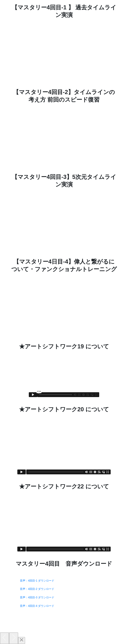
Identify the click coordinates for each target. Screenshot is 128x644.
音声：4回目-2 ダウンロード (37, 589)
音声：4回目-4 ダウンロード (37, 606)
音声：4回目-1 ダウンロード (37, 581)
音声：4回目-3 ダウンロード (37, 597)
